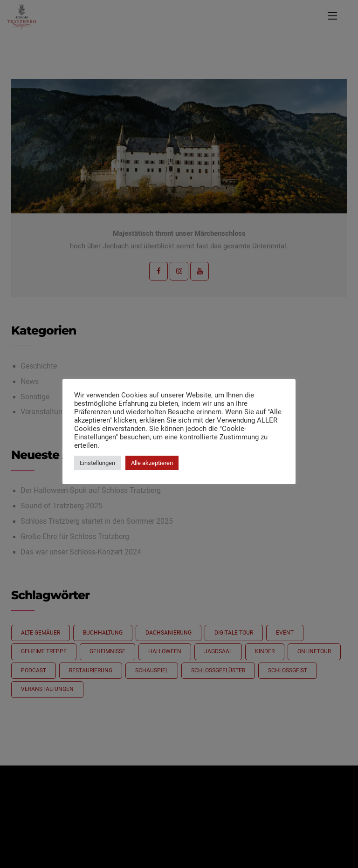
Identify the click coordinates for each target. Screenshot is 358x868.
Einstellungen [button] (97, 463)
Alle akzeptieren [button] (152, 463)
